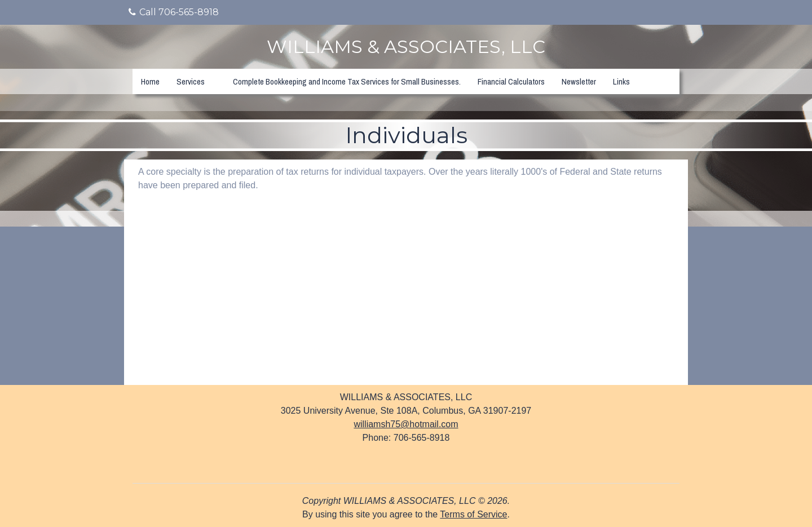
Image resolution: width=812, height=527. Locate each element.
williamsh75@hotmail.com (406, 424)
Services (191, 81)
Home (150, 81)
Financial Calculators (511, 81)
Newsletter (579, 81)
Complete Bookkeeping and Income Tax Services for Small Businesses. (347, 81)
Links (621, 81)
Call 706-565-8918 (174, 12)
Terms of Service (473, 514)
